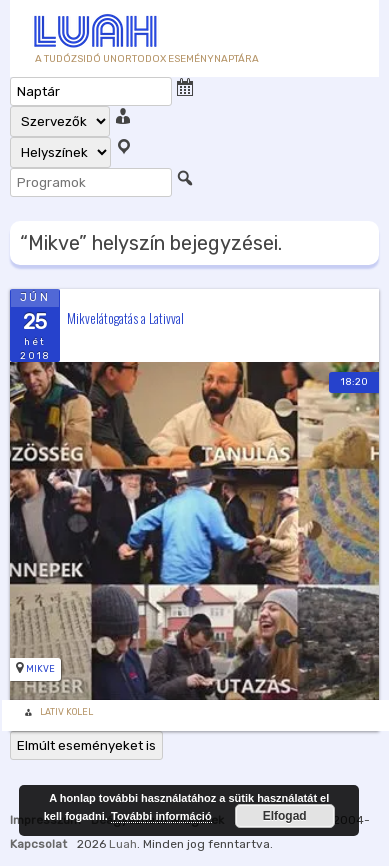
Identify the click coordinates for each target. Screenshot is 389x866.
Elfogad (285, 816)
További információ (161, 816)
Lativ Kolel (66, 712)
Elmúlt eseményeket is (86, 745)
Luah (123, 844)
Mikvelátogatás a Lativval (125, 317)
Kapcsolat (38, 844)
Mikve (40, 669)
